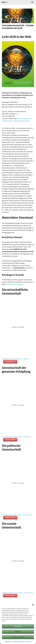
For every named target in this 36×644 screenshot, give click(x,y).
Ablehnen (18, 632)
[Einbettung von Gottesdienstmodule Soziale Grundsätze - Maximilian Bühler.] (18, 561)
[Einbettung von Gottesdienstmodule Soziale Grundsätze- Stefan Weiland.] (18, 405)
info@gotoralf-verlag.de (15, 284)
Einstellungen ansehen (18, 637)
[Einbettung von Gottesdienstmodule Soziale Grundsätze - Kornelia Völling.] (18, 483)
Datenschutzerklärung (19, 642)
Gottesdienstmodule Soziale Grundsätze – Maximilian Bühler (17, 593)
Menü (4, 2)
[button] (33, 605)
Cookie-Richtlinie (9, 642)
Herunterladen (10, 362)
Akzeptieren (18, 626)
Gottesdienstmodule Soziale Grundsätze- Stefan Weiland (16, 437)
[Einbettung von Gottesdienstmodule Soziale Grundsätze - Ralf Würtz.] (18, 327)
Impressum (29, 642)
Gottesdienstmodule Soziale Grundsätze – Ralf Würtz (15, 359)
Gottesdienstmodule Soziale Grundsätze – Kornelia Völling (17, 515)
